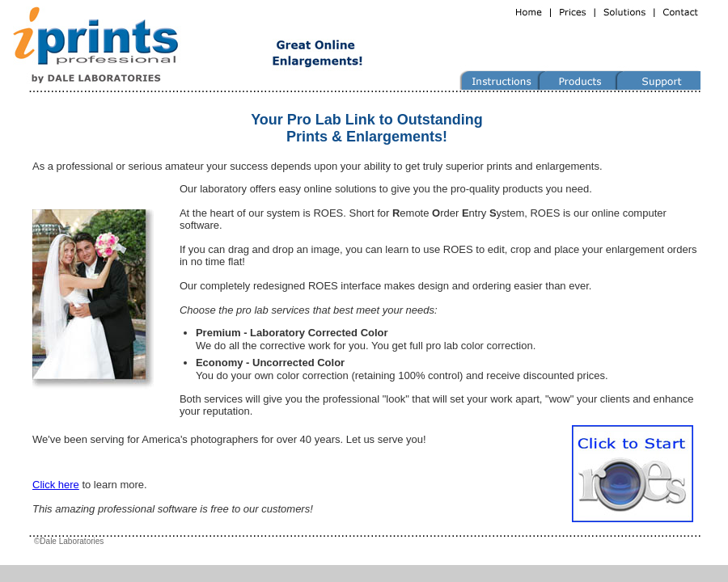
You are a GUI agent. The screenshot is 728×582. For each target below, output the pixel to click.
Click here (56, 485)
